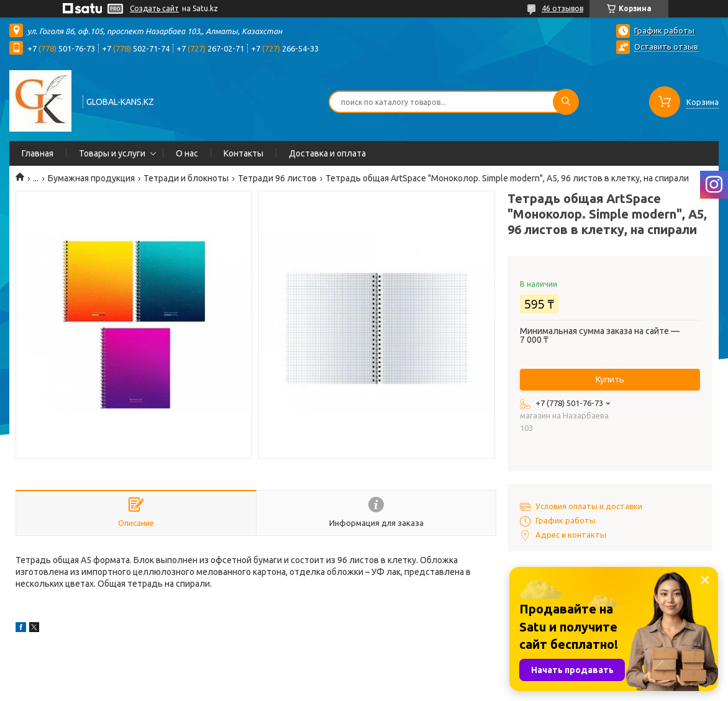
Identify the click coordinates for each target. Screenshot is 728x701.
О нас (187, 153)
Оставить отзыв (666, 47)
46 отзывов (562, 8)
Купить (610, 379)
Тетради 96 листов (277, 178)
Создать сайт (154, 8)
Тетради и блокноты (186, 178)
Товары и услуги (112, 153)
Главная (38, 153)
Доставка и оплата (327, 153)
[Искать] (566, 102)
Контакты (243, 153)
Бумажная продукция (91, 178)
